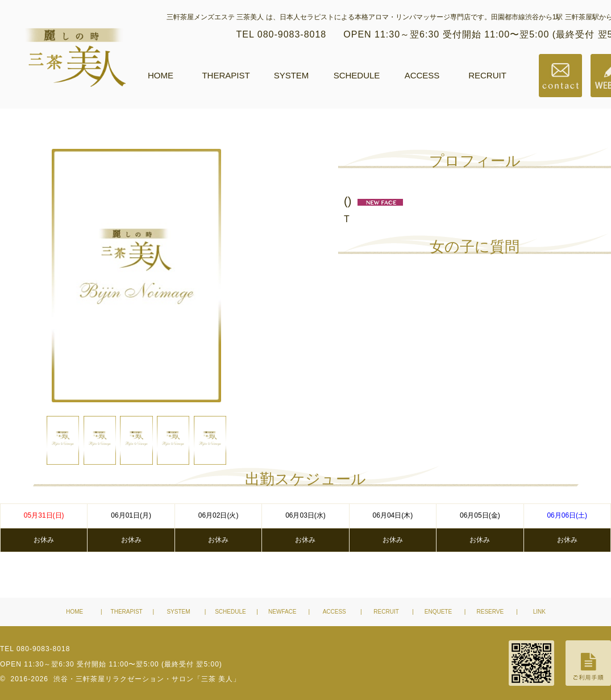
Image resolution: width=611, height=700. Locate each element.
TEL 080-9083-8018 (282, 34)
